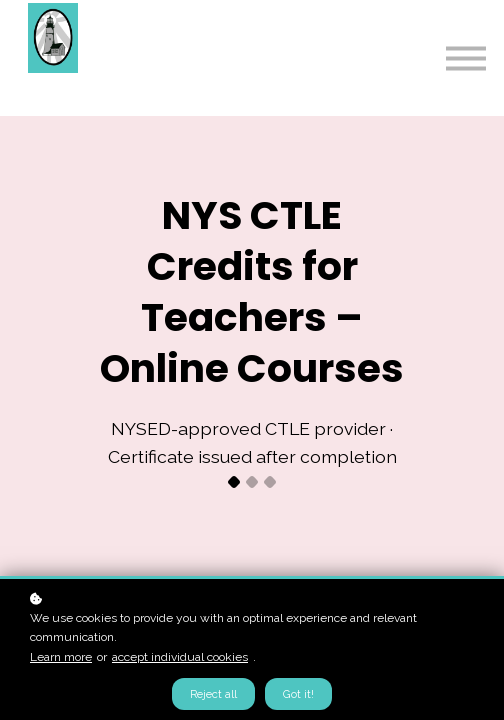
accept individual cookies (180, 657)
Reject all (213, 694)
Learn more (61, 657)
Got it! (298, 694)
